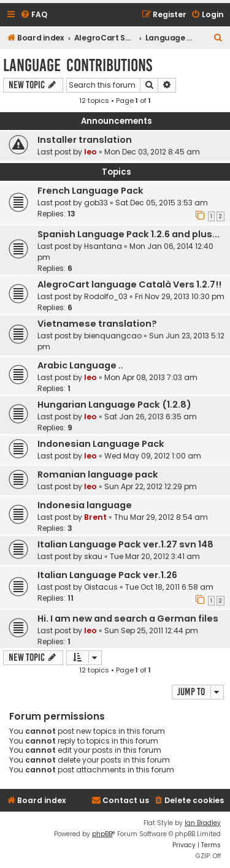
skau (93, 556)
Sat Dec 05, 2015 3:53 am (162, 203)
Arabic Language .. (80, 365)
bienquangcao (113, 336)
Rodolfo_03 (106, 296)
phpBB (102, 834)
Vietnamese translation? (97, 324)
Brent (95, 517)
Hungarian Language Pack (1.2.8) (114, 405)
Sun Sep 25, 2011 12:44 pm (151, 630)
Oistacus (101, 587)
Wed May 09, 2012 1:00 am (153, 456)
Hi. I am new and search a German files (128, 619)
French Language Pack (90, 191)
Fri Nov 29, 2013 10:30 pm (180, 296)
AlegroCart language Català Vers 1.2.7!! (129, 284)
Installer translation (85, 140)
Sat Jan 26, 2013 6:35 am (151, 417)
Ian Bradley (203, 823)
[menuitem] (34, 15)
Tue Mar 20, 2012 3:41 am (155, 556)
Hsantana (103, 246)
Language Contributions (78, 65)
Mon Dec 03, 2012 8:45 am (152, 152)
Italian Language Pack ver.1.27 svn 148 (125, 544)
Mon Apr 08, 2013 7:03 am (151, 377)
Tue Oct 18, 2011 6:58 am (169, 587)
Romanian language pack (98, 474)
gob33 (96, 203)
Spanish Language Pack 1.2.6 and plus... (128, 234)
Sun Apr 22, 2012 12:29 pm (151, 486)
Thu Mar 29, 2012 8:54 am (161, 517)
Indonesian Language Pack (101, 444)
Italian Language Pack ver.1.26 (107, 575)
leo (90, 152)
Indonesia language (85, 505)
